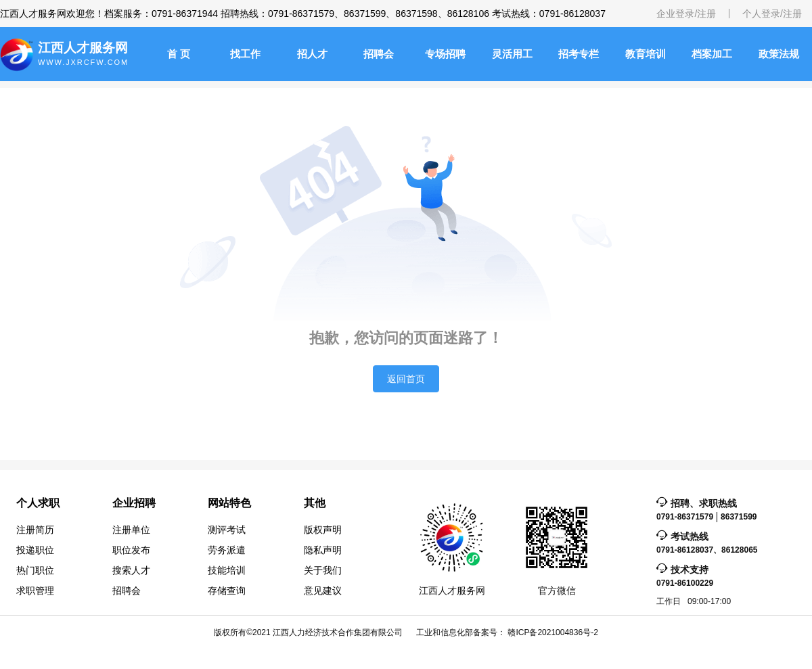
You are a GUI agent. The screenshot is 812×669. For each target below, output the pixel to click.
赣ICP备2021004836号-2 (552, 632)
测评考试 (227, 530)
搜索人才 (131, 570)
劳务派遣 (227, 550)
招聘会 (379, 54)
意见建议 (323, 591)
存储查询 (227, 591)
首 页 (179, 54)
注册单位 (131, 530)
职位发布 (131, 550)
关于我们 (323, 570)
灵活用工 (512, 54)
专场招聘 (445, 54)
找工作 (245, 54)
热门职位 (35, 570)
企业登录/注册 (686, 14)
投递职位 (35, 550)
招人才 (312, 54)
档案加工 (712, 54)
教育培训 (646, 54)
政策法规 (779, 54)
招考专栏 (579, 54)
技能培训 (227, 570)
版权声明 (323, 530)
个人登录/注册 (772, 14)
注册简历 (35, 530)
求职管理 (35, 591)
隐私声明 (323, 550)
